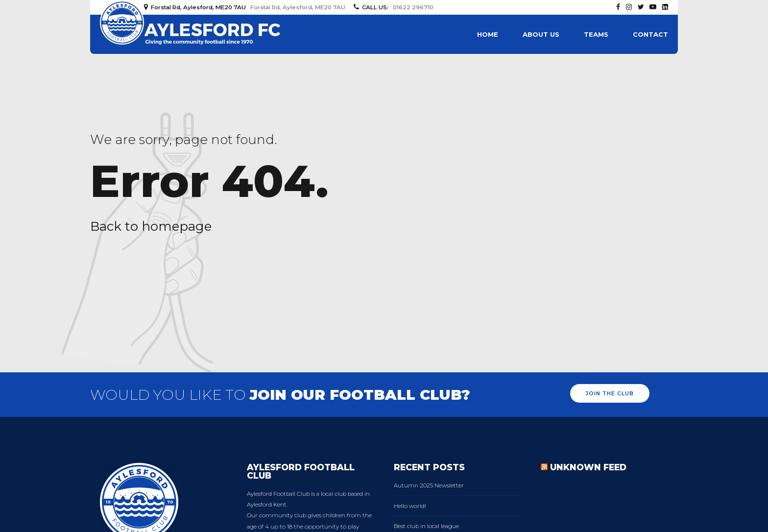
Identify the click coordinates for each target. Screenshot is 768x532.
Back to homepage (151, 226)
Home (488, 34)
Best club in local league (426, 526)
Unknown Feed (588, 467)
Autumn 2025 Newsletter (429, 485)
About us (541, 34)
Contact (650, 34)
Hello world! (410, 506)
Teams (596, 34)
